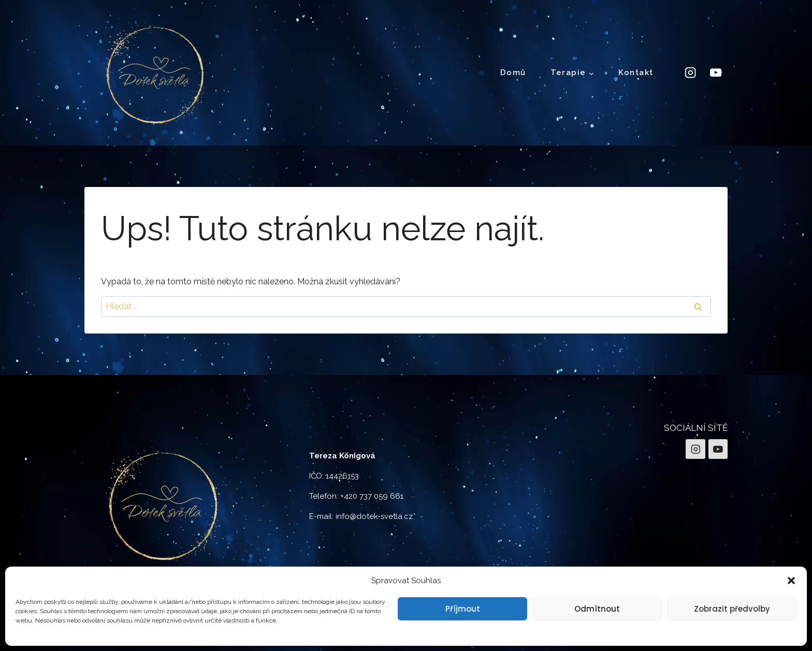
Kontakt (636, 73)
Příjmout (463, 609)
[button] (791, 581)
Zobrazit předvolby (732, 609)
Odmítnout (597, 609)
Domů (513, 73)
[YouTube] (716, 73)
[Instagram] (690, 73)
